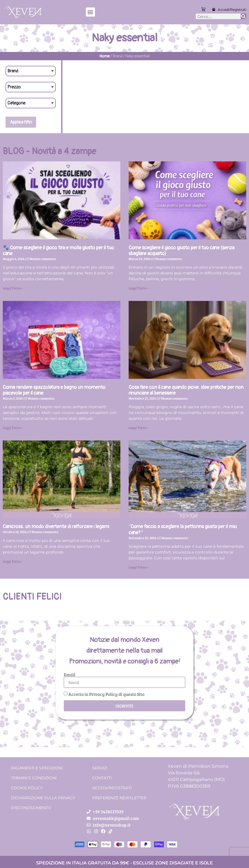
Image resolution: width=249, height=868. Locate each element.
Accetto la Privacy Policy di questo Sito (106, 694)
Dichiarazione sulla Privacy (43, 798)
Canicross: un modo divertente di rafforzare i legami (56, 527)
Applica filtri (21, 122)
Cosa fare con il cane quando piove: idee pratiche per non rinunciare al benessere (186, 390)
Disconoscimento (31, 808)
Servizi (100, 768)
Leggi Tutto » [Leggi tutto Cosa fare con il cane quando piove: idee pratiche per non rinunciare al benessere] (138, 428)
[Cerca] (243, 16)
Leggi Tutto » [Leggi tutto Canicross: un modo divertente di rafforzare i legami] (12, 561)
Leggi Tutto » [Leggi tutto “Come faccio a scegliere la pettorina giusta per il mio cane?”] (138, 567)
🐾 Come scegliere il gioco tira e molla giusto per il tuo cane (58, 251)
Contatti (102, 778)
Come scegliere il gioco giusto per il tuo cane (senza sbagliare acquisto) (182, 251)
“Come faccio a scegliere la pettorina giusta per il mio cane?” (183, 530)
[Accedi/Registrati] (214, 9)
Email (70, 675)
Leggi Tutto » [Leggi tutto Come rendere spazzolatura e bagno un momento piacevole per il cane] (12, 428)
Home (104, 56)
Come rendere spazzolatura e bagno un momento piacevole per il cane (54, 390)
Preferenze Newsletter (119, 798)
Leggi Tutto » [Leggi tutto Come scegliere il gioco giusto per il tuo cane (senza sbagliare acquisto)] (138, 288)
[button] (90, 12)
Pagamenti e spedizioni (37, 768)
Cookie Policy (27, 788)
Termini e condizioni (34, 778)
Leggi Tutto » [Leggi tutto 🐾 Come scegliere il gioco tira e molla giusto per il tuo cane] (12, 288)
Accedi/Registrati (232, 10)
